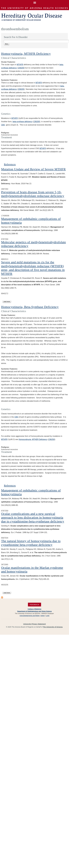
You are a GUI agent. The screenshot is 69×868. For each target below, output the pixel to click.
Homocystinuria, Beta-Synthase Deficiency (30, 307)
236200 (37, 122)
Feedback (34, 605)
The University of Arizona (53, 627)
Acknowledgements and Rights (30, 616)
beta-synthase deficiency (23, 122)
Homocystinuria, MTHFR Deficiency (26, 54)
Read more (7, 302)
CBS (3, 125)
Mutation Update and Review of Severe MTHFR (33, 169)
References (10, 164)
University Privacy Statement (34, 624)
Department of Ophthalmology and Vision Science (34, 611)
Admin (43, 616)
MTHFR (20, 65)
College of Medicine (34, 609)
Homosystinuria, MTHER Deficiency (33, 439)
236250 (52, 439)
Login (48, 616)
